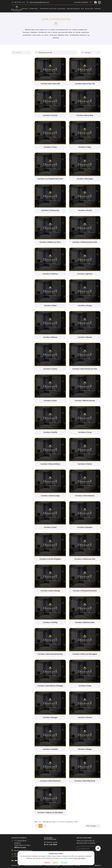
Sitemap (85, 865)
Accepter (64, 863)
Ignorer (56, 863)
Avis (82, 9)
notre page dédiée (79, 858)
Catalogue (62, 9)
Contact (98, 9)
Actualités (89, 9)
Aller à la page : (93, 826)
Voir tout (17, 53)
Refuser (47, 863)
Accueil (25, 9)
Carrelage (33, 9)
